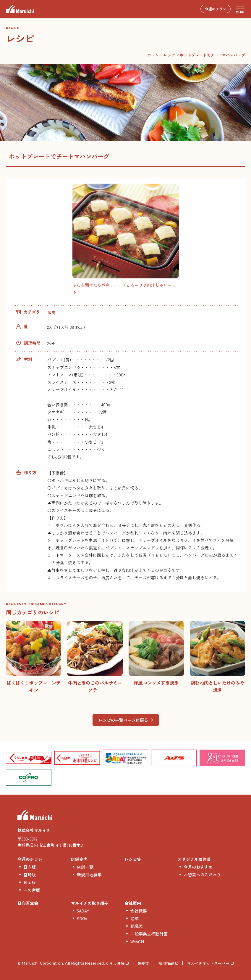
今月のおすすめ (198, 867)
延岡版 (30, 882)
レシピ (169, 55)
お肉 (51, 312)
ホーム (153, 55)
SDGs (82, 918)
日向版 (30, 867)
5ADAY (83, 911)
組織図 (137, 926)
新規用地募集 (89, 875)
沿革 (135, 918)
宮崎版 (30, 875)
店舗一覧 (85, 867)
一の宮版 (32, 890)
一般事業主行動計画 (149, 934)
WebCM (137, 941)
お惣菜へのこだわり (202, 875)
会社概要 (139, 911)
